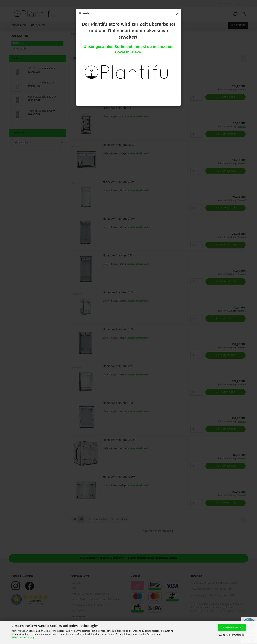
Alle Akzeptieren (232, 628)
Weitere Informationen (232, 635)
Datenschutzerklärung (23, 637)
